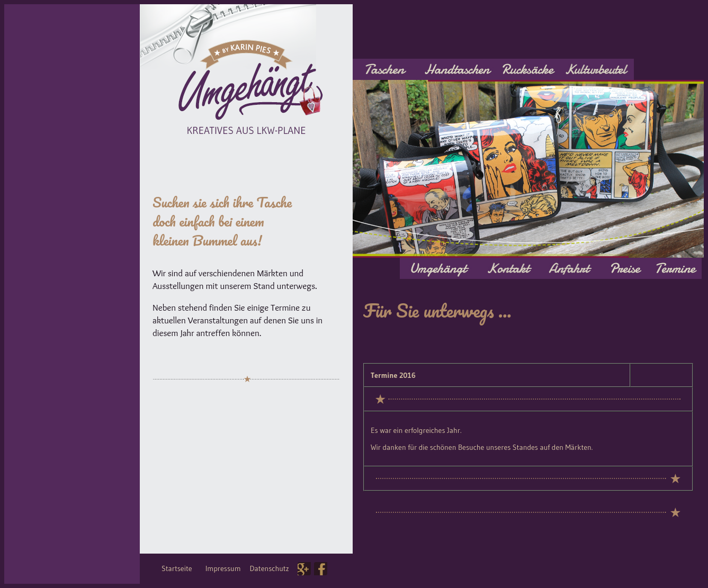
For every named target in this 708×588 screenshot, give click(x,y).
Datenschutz (270, 568)
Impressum (223, 568)
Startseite (177, 568)
